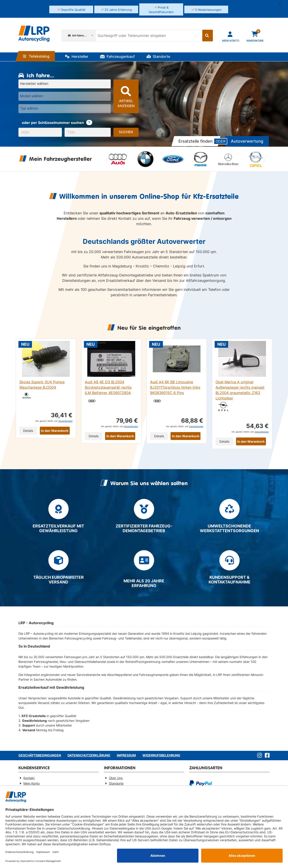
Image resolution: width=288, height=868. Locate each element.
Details (28, 431)
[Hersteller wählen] (65, 84)
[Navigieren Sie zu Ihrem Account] (231, 36)
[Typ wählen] (65, 109)
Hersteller (77, 56)
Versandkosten (65, 421)
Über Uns (116, 778)
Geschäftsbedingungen (40, 755)
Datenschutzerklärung (89, 755)
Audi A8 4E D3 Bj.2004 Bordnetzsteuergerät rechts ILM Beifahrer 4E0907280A (108, 387)
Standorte (158, 56)
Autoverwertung (247, 141)
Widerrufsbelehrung (161, 755)
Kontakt (29, 778)
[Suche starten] (208, 36)
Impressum (126, 755)
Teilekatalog (36, 56)
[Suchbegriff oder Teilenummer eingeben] (148, 36)
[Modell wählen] (65, 96)
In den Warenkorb (55, 431)
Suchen (126, 132)
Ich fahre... (77, 35)
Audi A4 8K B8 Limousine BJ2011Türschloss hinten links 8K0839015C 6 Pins (175, 387)
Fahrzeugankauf (117, 56)
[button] (281, 5)
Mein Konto (31, 783)
